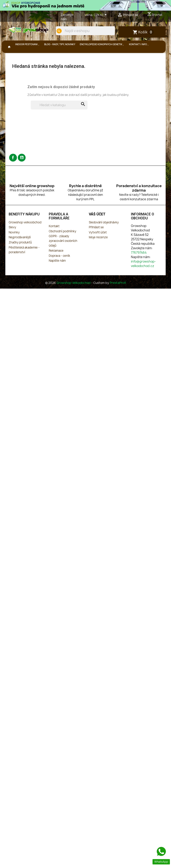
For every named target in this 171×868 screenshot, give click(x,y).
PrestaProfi (118, 295)
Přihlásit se (96, 240)
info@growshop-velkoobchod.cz (143, 276)
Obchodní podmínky (62, 244)
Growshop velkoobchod (25, 235)
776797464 (68, 24)
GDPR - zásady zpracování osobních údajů (63, 253)
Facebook (13, 170)
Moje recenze (98, 250)
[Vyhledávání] (59, 117)
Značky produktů (20, 255)
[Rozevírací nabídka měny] (101, 15)
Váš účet (97, 227)
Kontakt (54, 239)
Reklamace (56, 263)
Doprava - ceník (59, 268)
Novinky (14, 245)
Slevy (12, 240)
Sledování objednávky (104, 235)
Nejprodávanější (20, 250)
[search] (106, 46)
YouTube (22, 170)
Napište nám (57, 273)
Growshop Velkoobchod (74, 295)
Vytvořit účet (98, 245)
